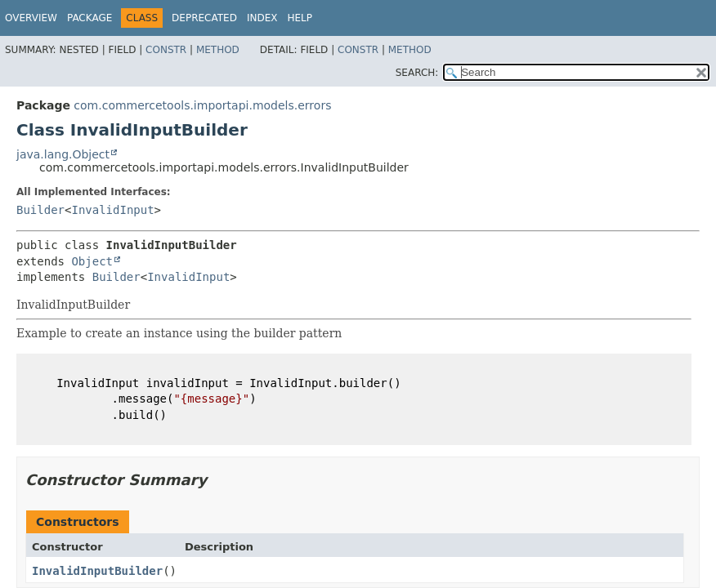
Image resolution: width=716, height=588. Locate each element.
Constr (166, 50)
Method (218, 50)
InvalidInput (112, 210)
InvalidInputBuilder (97, 571)
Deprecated (204, 18)
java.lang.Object (63, 154)
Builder (40, 210)
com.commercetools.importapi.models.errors (202, 105)
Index (262, 18)
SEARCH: (417, 73)
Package (89, 18)
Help (300, 18)
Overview (31, 18)
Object (92, 261)
